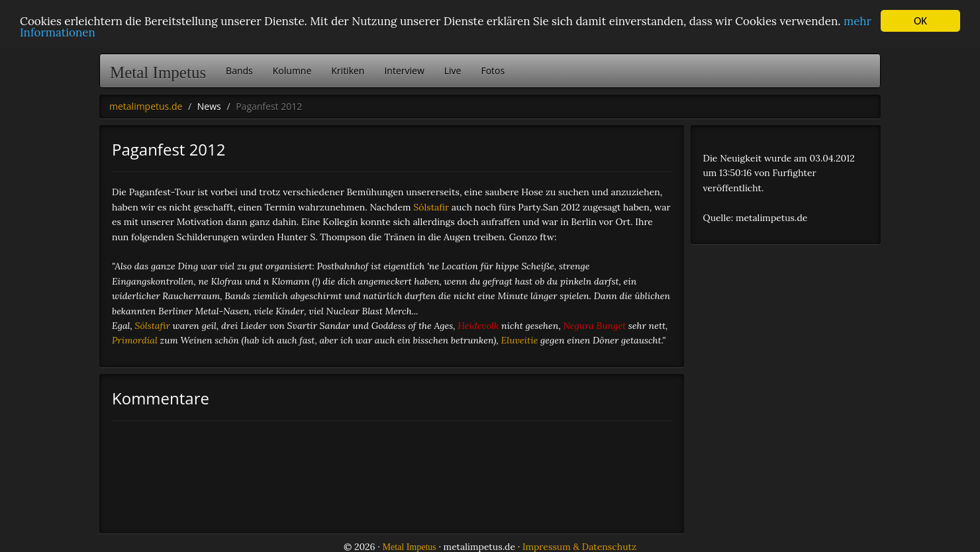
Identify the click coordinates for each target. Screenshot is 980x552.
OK (920, 21)
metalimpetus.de (146, 106)
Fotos (493, 70)
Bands (239, 70)
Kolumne (292, 70)
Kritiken (348, 70)
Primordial (135, 340)
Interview (404, 70)
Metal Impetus (158, 72)
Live (453, 70)
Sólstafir (431, 207)
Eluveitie (520, 340)
